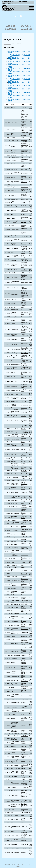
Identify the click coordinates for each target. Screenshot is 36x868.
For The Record (23, 488)
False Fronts (24, 699)
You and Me (24, 474)
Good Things (24, 405)
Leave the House (24, 611)
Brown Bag (24, 155)
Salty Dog (23, 449)
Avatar (23, 273)
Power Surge (24, 317)
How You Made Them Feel (24, 372)
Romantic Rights (23, 772)
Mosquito (23, 848)
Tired (22, 711)
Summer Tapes (23, 731)
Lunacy (23, 202)
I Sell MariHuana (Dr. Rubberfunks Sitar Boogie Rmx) (24, 114)
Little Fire (23, 401)
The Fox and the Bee (24, 361)
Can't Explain (24, 633)
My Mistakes (24, 555)
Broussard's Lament (24, 501)
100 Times (24, 746)
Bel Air (23, 822)
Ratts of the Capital (24, 667)
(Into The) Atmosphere (24, 640)
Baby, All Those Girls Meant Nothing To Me (24, 795)
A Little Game (25, 173)
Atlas (22, 307)
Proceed (23, 214)
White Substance (24, 288)
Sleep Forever (23, 776)
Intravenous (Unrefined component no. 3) (24, 265)
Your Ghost (24, 570)
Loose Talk (24, 412)
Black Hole (24, 170)
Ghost (22, 617)
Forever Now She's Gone (24, 368)
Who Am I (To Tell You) (25, 534)
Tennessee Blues (24, 435)
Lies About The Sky (24, 517)
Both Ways (24, 182)
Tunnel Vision (25, 163)
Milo (22, 157)
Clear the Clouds (23, 750)
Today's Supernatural (24, 753)
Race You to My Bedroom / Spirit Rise (24, 248)
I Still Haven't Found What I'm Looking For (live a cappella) (24, 329)
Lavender (23, 108)
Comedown (24, 595)
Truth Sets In (24, 659)
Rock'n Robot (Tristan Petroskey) (24, 191)
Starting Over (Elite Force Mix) (24, 151)
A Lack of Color (23, 757)
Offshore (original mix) (24, 210)
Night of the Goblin (24, 229)
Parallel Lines (25, 206)
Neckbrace (24, 636)
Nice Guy (23, 647)
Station (23, 768)
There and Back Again (24, 506)
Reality (23, 567)
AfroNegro (24, 541)
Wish (22, 714)
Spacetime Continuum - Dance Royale (24, 277)
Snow (22, 503)
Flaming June (25, 185)
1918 (22, 445)
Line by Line (24, 614)
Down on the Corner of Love (24, 349)
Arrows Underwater (24, 831)
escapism (23, 222)
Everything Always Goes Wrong (24, 805)
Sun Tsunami (24, 813)
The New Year (23, 523)
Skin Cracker (24, 237)
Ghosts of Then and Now (23, 651)
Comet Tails (24, 790)
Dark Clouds (24, 187)
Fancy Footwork (23, 299)
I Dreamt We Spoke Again (24, 601)
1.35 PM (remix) (23, 320)
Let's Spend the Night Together (24, 836)
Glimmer (23, 656)
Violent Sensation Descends (24, 662)
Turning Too (24, 471)
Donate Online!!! (26, 27)
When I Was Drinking (24, 510)
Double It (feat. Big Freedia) (23, 304)
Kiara (22, 138)
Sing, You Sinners (23, 691)
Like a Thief (24, 270)
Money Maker (25, 604)
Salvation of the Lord (24, 477)
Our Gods (23, 480)
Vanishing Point (23, 592)
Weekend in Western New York (25, 357)
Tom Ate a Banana (24, 226)
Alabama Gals (23, 439)
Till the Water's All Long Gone (24, 783)
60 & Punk (24, 551)
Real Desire (24, 734)
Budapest (23, 840)
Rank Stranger (23, 339)
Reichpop (23, 539)
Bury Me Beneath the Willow (24, 484)
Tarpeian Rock (23, 622)
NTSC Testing (23, 256)
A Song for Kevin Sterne (24, 260)
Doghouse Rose (24, 377)
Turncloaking (24, 520)
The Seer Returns (23, 166)
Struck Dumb (24, 629)
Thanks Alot (24, 493)
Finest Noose (24, 844)
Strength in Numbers (24, 607)
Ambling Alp (24, 537)
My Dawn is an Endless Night (24, 386)
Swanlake (24, 461)
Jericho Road (24, 381)
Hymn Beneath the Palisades (24, 672)
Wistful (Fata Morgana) (24, 687)
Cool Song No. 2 (24, 559)
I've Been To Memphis (24, 344)
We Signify (24, 240)
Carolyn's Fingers (23, 598)
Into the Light (24, 787)
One (22, 394)
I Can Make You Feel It (24, 141)
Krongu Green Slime (24, 680)
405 (22, 695)
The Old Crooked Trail (24, 335)
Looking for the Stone (24, 497)
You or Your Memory (24, 801)
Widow (23, 442)
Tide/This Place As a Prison (24, 719)
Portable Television (24, 742)
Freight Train (24, 353)
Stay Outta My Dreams (24, 365)
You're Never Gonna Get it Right (24, 580)
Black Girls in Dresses (24, 643)
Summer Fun (24, 761)
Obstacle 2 (24, 574)
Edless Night (24, 282)
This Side (23, 429)
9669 (22, 739)
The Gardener (23, 398)
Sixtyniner (24, 244)
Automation (7, 44)
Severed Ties (24, 199)
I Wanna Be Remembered (25, 548)
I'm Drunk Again (23, 391)
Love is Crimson (23, 819)
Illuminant (23, 725)
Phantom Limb (23, 544)
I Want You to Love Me (24, 530)
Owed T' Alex (24, 826)
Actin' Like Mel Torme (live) (24, 196)
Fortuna (23, 562)
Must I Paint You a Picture (24, 432)
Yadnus (23, 779)
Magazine (24, 703)
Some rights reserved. (23, 865)
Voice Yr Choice (23, 625)
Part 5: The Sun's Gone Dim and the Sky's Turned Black (24, 294)
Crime (22, 565)
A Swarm (23, 852)
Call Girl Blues (23, 677)
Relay (22, 816)
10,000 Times (25, 736)
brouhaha (23, 577)
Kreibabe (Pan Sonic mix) (24, 178)
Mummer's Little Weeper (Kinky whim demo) (24, 146)
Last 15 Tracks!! (11, 27)
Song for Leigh (23, 514)
